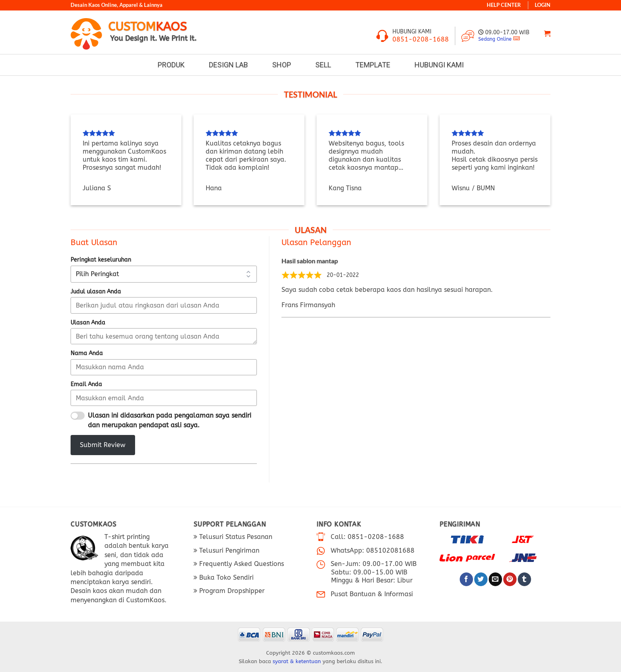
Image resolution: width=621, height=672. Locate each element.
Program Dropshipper (231, 591)
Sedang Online (495, 39)
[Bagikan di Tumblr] (524, 579)
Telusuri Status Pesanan (235, 537)
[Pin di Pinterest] (510, 579)
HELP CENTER (504, 5)
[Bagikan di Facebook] (466, 579)
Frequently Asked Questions (241, 564)
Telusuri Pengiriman (228, 550)
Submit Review (103, 445)
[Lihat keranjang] (547, 34)
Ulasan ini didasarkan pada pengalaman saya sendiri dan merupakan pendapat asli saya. (170, 420)
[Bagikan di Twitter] (481, 579)
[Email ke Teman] (495, 579)
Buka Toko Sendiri (225, 577)
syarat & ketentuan (297, 661)
